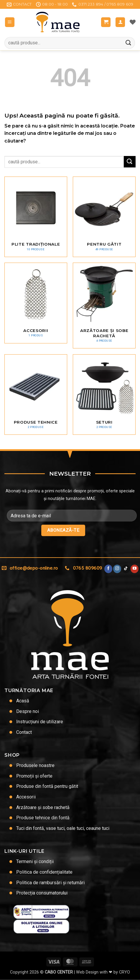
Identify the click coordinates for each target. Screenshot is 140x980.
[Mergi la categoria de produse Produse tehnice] (36, 395)
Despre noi (28, 711)
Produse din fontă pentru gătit (47, 786)
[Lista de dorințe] (133, 22)
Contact (24, 732)
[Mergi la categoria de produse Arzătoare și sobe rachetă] (104, 306)
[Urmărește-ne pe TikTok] (126, 569)
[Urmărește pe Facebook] (108, 569)
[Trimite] (129, 43)
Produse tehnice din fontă (43, 818)
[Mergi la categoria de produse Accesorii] (36, 303)
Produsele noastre (35, 765)
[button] (10, 22)
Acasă (23, 701)
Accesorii (26, 797)
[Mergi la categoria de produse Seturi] (104, 395)
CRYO (125, 972)
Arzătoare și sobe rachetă (43, 807)
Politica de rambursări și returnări (50, 883)
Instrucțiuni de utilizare (40, 722)
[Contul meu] (120, 22)
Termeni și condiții (35, 861)
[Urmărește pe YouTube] (135, 569)
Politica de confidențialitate (44, 872)
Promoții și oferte (34, 776)
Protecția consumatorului (42, 893)
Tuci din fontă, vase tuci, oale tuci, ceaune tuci (63, 828)
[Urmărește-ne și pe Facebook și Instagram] (117, 569)
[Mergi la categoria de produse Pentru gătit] (104, 217)
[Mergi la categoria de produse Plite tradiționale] (36, 217)
